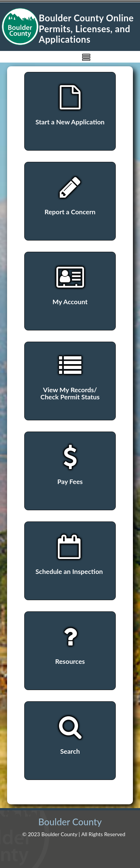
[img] (86, 57)
